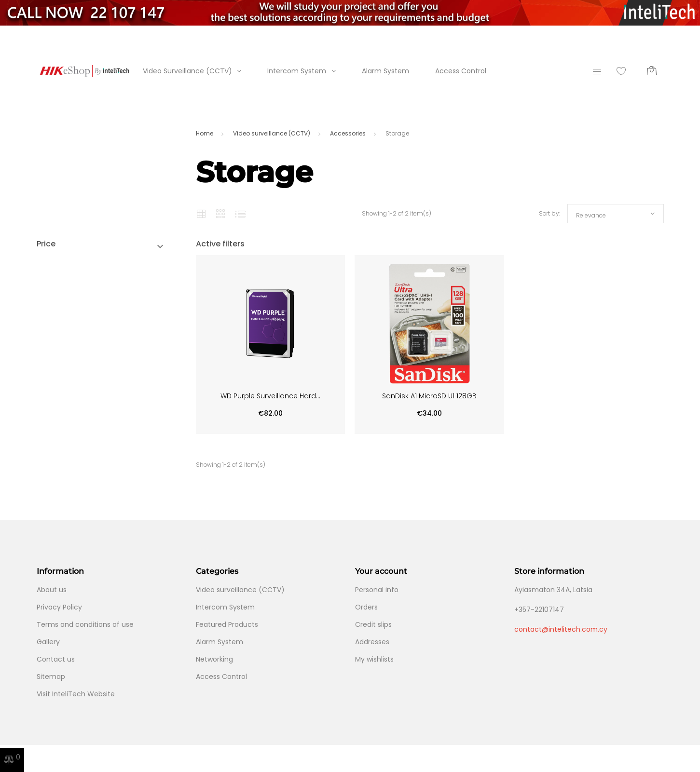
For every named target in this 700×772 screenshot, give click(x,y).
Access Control (461, 71)
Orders (366, 607)
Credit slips (373, 624)
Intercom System (297, 71)
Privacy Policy (59, 607)
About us (52, 590)
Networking (214, 659)
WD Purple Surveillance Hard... (270, 396)
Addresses (372, 642)
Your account (381, 571)
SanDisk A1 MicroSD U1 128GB (429, 396)
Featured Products (227, 624)
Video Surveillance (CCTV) (187, 71)
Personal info (377, 590)
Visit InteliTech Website (76, 694)
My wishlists (374, 659)
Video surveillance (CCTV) (240, 590)
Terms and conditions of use (85, 624)
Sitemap (51, 677)
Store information (549, 571)
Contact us (56, 659)
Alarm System (385, 71)
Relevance (591, 215)
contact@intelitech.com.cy (561, 629)
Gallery (48, 642)
